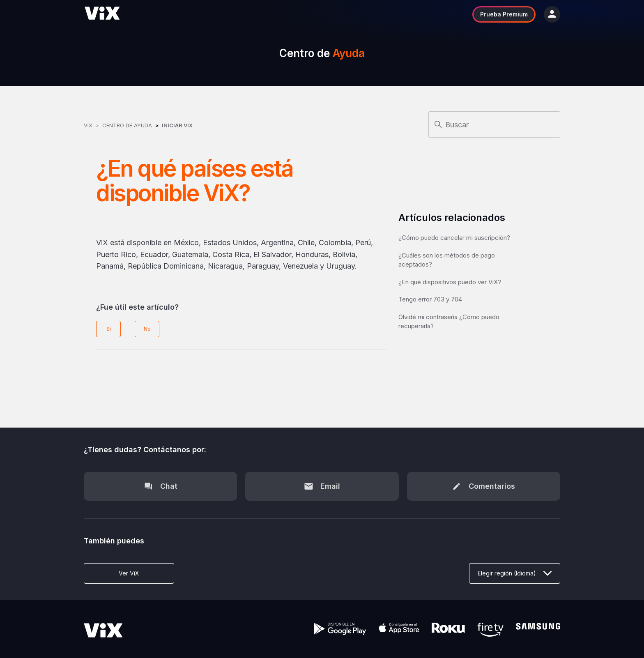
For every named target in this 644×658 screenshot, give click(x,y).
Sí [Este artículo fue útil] (109, 329)
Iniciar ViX (177, 125)
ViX (88, 125)
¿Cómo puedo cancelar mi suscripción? (454, 238)
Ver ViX (129, 573)
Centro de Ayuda (127, 125)
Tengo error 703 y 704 (430, 299)
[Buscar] (494, 124)
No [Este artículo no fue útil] (147, 329)
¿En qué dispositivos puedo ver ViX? (450, 282)
